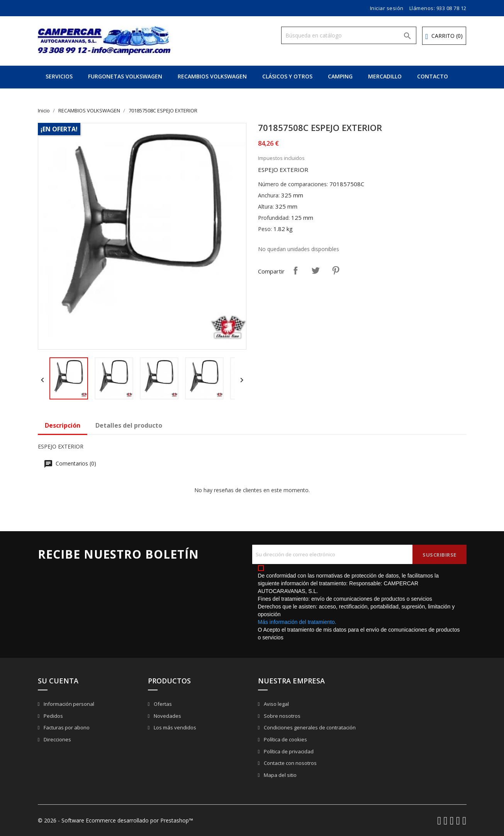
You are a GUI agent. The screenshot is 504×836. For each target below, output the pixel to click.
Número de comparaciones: (293, 184)
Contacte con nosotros (290, 763)
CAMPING (340, 76)
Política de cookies (285, 739)
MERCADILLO (385, 76)
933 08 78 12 (451, 8)
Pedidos (53, 716)
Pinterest (336, 270)
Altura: (266, 206)
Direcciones (57, 739)
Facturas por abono (66, 727)
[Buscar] (349, 35)
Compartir (295, 270)
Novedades (167, 716)
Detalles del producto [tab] (129, 425)
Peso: (265, 229)
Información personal (68, 704)
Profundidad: (274, 218)
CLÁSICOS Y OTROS (287, 76)
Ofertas (162, 704)
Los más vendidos (174, 727)
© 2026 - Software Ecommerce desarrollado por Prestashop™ (115, 820)
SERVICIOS (59, 76)
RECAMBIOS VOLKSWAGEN (212, 76)
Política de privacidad (288, 751)
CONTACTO (433, 76)
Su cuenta (58, 681)
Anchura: (269, 195)
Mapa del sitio (280, 775)
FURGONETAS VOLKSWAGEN (125, 76)
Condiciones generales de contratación (309, 727)
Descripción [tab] (63, 425)
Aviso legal (276, 704)
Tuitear (316, 270)
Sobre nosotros (282, 716)
